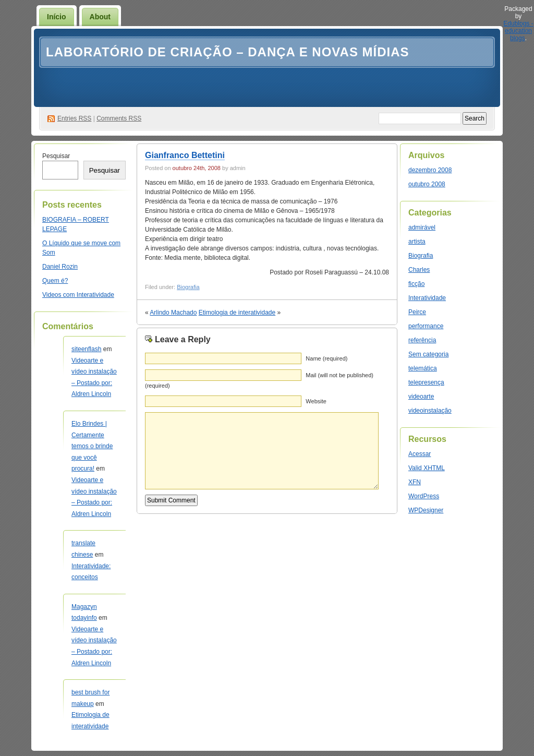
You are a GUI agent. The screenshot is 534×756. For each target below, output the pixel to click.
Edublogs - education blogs (518, 31)
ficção (416, 284)
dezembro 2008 (430, 170)
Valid (427, 468)
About (100, 17)
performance (426, 326)
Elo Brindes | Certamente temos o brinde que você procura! (92, 446)
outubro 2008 (427, 184)
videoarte (421, 397)
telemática (423, 368)
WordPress (424, 496)
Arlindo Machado (173, 313)
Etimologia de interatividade (237, 313)
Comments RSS (119, 118)
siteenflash (86, 349)
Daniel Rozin (60, 267)
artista (417, 242)
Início (57, 17)
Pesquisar (56, 156)
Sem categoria (428, 354)
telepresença (426, 382)
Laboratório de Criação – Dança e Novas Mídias (228, 52)
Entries (74, 118)
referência (422, 340)
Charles (419, 270)
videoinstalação (430, 411)
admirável (422, 227)
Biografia (188, 287)
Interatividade (427, 298)
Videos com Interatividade (78, 295)
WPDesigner (426, 510)
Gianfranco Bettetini (185, 155)
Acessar (420, 454)
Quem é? (55, 281)
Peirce (417, 312)
